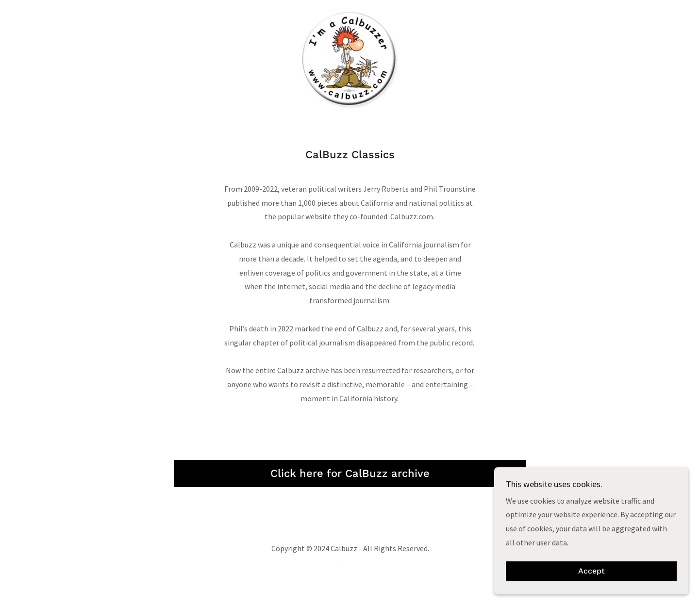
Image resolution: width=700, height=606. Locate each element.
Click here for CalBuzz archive (350, 473)
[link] (350, 59)
